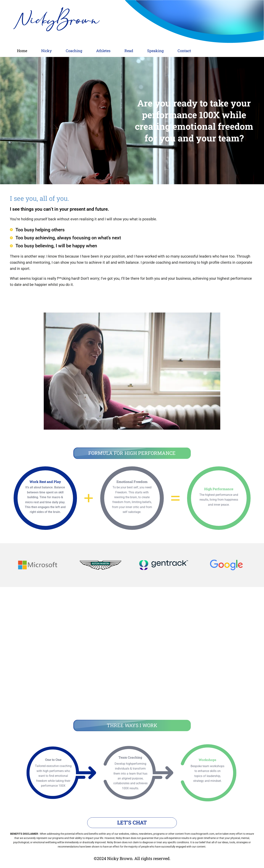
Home (24, 50)
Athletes (121, 50)
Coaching (86, 50)
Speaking (182, 50)
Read (151, 50)
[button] (54, 50)
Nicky (54, 50)
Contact (216, 50)
